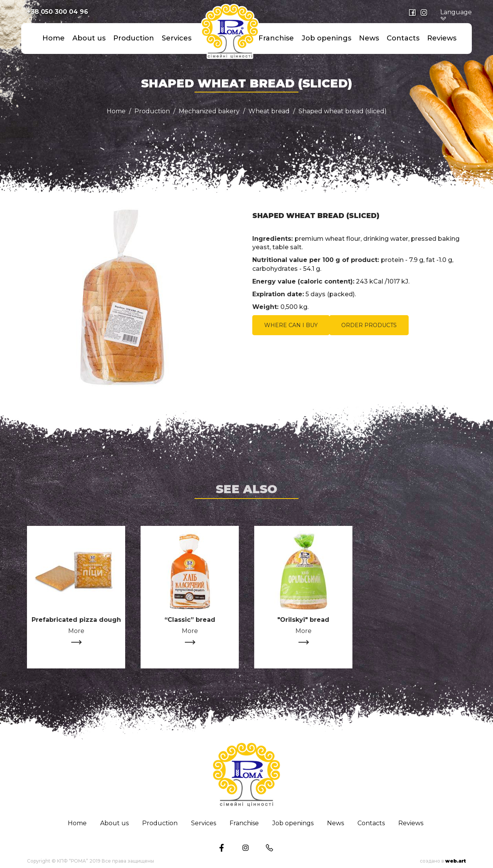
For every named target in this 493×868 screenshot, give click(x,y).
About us (89, 38)
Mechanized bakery (209, 111)
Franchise (276, 38)
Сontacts (403, 38)
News (369, 38)
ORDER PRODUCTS (369, 325)
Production (134, 38)
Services (177, 38)
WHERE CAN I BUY (291, 325)
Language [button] (456, 15)
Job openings (326, 38)
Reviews (442, 38)
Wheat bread (269, 111)
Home (54, 38)
